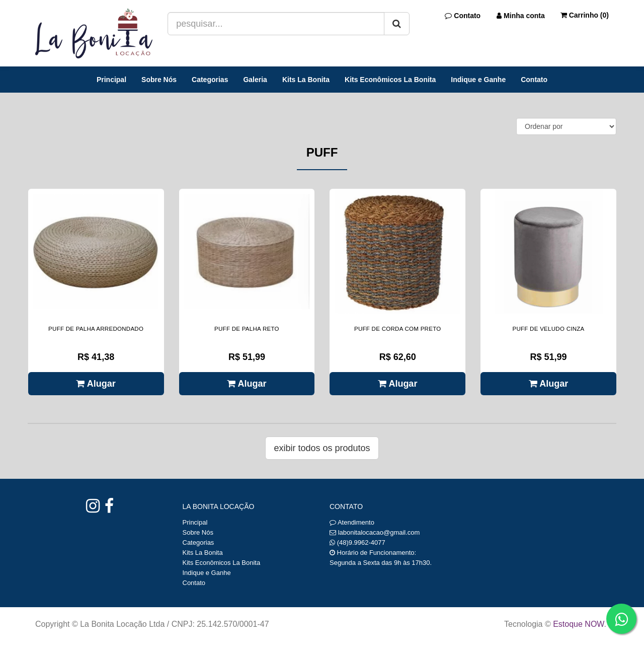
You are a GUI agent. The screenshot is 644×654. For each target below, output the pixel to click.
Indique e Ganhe (478, 80)
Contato (534, 80)
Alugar (96, 384)
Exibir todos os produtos (322, 448)
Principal (111, 80)
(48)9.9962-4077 (361, 542)
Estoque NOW (578, 624)
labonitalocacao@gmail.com (379, 532)
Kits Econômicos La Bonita (390, 80)
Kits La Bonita (306, 80)
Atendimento (352, 522)
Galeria (255, 80)
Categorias (210, 80)
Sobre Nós (159, 80)
